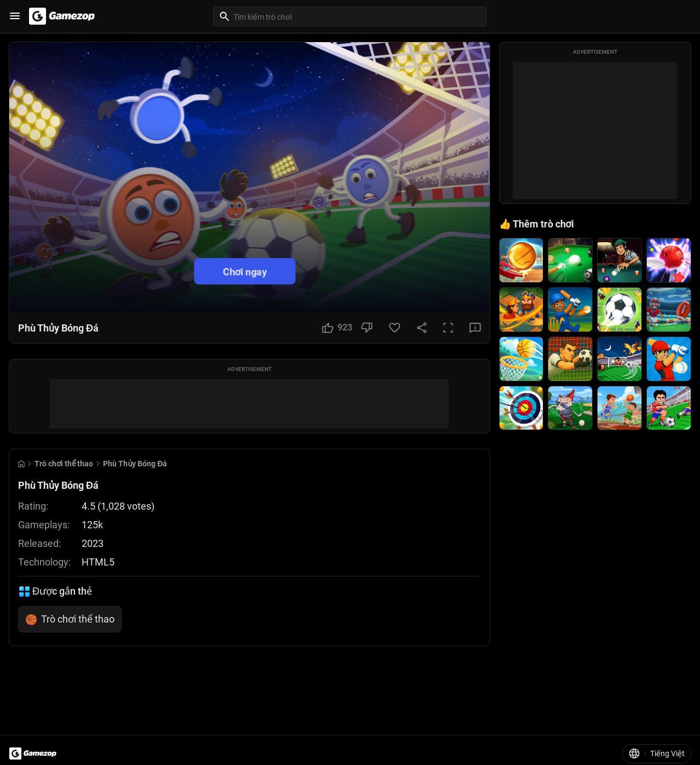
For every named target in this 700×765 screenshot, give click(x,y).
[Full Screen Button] (448, 328)
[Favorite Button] (395, 328)
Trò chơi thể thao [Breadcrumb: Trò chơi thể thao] (64, 464)
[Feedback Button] (475, 328)
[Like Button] (337, 328)
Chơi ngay (245, 272)
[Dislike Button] (367, 328)
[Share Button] (422, 328)
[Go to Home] (21, 464)
